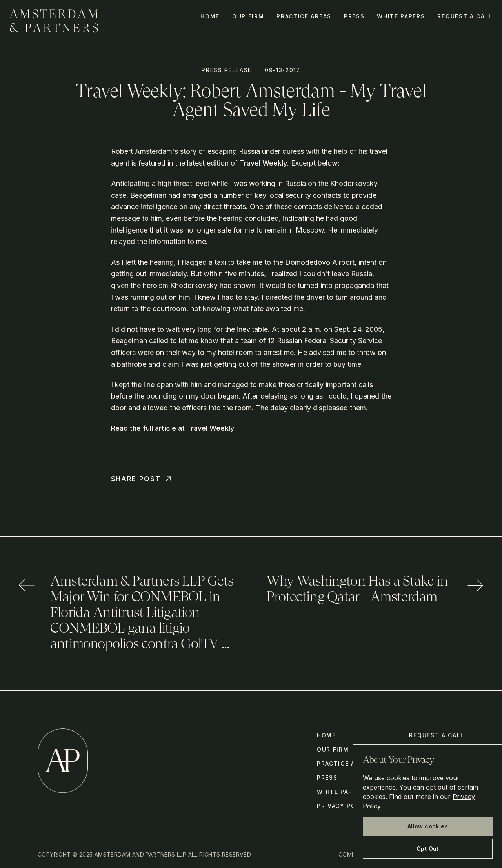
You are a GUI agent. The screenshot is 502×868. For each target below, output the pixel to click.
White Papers (401, 16)
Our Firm (248, 16)
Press (354, 16)
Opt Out (428, 849)
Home (210, 16)
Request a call (465, 16)
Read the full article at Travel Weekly (173, 428)
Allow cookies (428, 826)
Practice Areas (304, 16)
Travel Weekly (263, 163)
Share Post (142, 479)
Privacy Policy (344, 806)
